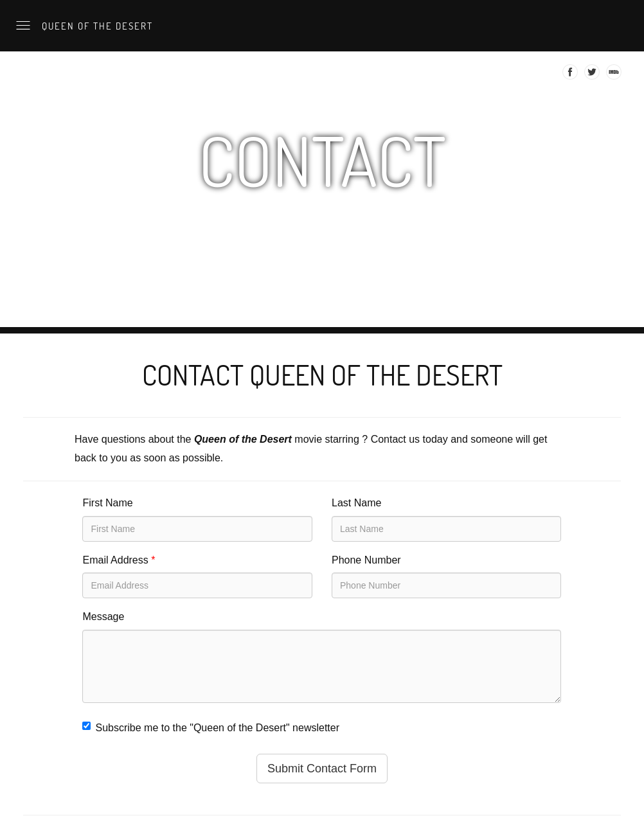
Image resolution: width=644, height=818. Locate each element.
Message (103, 617)
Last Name (356, 503)
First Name (107, 503)
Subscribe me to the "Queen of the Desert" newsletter (211, 727)
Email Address (119, 560)
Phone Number (366, 560)
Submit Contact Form (322, 769)
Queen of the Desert (96, 26)
